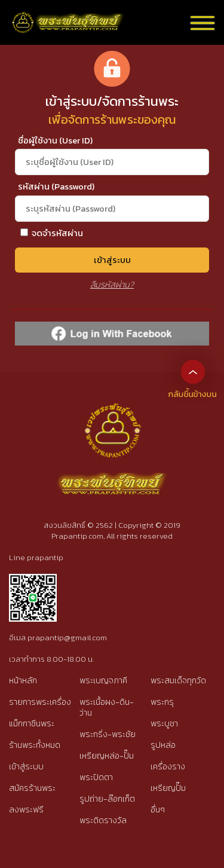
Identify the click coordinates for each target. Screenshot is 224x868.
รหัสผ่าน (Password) (56, 187)
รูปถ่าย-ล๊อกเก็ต (107, 799)
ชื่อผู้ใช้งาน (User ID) (55, 141)
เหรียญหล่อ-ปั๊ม (107, 756)
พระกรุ (162, 702)
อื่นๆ (158, 810)
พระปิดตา (96, 777)
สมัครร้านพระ (32, 788)
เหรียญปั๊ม (168, 788)
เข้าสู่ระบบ (112, 260)
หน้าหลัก (23, 681)
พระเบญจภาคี (103, 681)
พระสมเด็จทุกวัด (178, 681)
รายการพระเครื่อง (40, 702)
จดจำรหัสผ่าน (52, 233)
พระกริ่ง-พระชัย (108, 734)
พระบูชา (164, 724)
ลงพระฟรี (26, 810)
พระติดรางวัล (103, 820)
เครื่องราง (168, 767)
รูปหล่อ (163, 745)
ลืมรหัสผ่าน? (112, 285)
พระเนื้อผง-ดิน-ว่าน (107, 707)
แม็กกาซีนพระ (32, 724)
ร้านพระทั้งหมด (35, 745)
